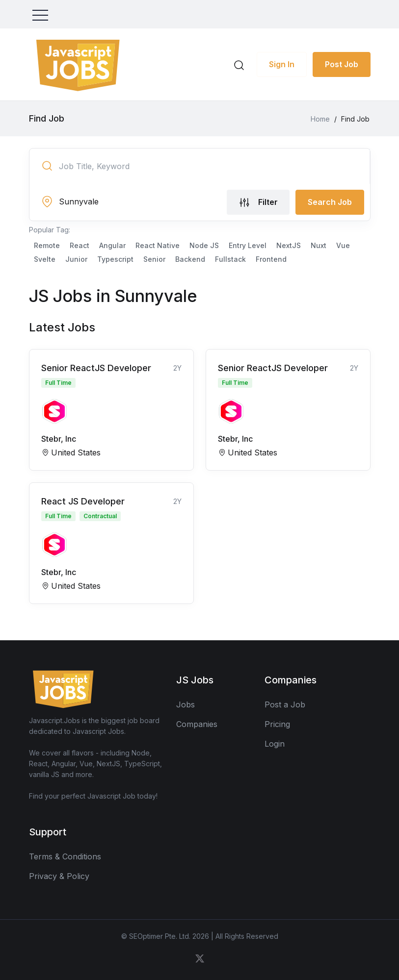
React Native (158, 245)
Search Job (330, 202)
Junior (76, 259)
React (80, 245)
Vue (343, 245)
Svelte (45, 259)
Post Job (342, 64)
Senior (154, 259)
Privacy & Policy (59, 876)
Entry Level (248, 245)
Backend (190, 259)
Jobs (186, 704)
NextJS (289, 245)
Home (320, 119)
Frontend (271, 259)
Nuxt (319, 245)
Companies (197, 724)
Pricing (277, 724)
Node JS (204, 245)
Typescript (115, 259)
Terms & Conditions (65, 856)
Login (275, 744)
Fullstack (230, 259)
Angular (112, 245)
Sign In (282, 64)
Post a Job (285, 704)
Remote (47, 245)
